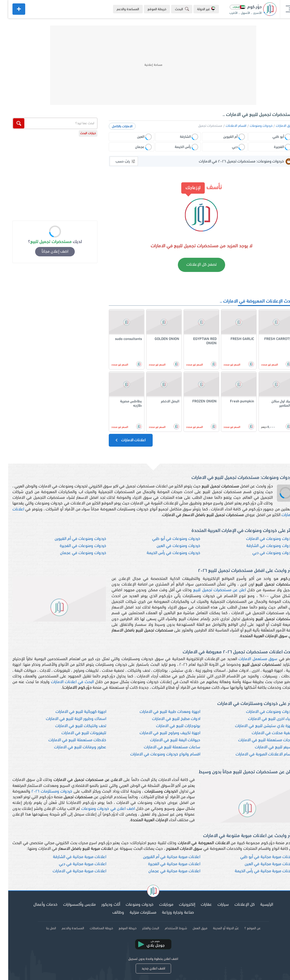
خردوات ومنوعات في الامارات (262, 539)
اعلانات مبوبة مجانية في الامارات (71, 871)
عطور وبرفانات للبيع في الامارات (72, 747)
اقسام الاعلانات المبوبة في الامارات (257, 754)
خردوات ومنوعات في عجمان (75, 553)
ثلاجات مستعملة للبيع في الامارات (258, 740)
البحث (175, 9)
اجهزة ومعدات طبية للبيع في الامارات (162, 712)
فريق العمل (192, 928)
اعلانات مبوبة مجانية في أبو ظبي (259, 857)
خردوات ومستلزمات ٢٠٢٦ (44, 792)
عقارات (198, 905)
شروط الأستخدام (168, 928)
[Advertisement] (145, 65)
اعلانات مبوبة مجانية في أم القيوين (163, 857)
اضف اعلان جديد (145, 969)
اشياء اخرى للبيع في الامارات (263, 719)
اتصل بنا (43, 928)
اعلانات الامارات (122, 440)
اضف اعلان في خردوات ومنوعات (100, 809)
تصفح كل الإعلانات (193, 265)
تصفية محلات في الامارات (265, 733)
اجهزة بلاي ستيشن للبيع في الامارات (256, 726)
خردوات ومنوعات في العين (170, 546)
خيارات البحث (80, 133)
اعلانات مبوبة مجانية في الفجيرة (166, 864)
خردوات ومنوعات (253, 126)
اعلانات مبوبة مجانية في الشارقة (71, 857)
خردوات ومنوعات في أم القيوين (72, 539)
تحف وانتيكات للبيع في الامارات (72, 726)
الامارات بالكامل (114, 126)
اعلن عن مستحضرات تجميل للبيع (211, 590)
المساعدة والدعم (120, 9)
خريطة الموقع (149, 9)
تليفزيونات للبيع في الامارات (76, 733)
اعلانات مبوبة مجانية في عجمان (166, 871)
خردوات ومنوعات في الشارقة (262, 546)
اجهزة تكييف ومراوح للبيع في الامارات (162, 733)
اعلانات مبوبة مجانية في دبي (74, 864)
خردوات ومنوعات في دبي (265, 553)
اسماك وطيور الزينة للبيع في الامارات (68, 719)
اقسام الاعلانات (228, 126)
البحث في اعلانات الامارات (64, 682)
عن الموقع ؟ (244, 928)
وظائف (110, 913)
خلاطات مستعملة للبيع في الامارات (69, 740)
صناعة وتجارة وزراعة (170, 913)
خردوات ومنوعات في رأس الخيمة (165, 553)
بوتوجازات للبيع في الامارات (170, 726)
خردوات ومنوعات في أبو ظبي (168, 539)
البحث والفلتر (142, 928)
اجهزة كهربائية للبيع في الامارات (73, 712)
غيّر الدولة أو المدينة (218, 928)
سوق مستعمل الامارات (250, 659)
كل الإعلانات (236, 905)
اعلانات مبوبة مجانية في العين (261, 864)
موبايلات (158, 905)
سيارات (215, 905)
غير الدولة (198, 9)
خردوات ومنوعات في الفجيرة (75, 546)
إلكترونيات (179, 905)
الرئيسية (258, 905)
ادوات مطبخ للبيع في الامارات (168, 719)
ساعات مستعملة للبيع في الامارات (164, 747)
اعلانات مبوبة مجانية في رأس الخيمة (256, 871)
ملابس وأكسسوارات (71, 905)
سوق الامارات (277, 126)
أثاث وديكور (103, 905)
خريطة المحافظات (93, 928)
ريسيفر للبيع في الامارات (266, 747)
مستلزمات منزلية (135, 913)
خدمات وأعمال (37, 905)
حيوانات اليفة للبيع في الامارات (167, 740)
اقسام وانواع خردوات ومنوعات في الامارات (157, 754)
